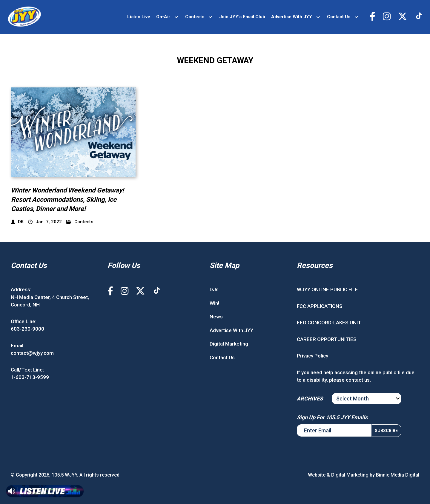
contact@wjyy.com (32, 353)
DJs (214, 289)
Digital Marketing (229, 344)
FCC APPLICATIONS (320, 306)
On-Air (163, 17)
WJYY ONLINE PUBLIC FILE (327, 289)
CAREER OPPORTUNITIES (327, 339)
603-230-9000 (27, 329)
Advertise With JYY (292, 17)
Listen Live (139, 17)
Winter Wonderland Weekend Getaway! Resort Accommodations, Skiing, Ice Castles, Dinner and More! (67, 199)
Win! (214, 303)
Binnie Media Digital (398, 475)
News (216, 317)
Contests (195, 17)
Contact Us (339, 17)
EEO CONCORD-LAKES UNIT (329, 323)
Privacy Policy (312, 356)
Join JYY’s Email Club (242, 17)
